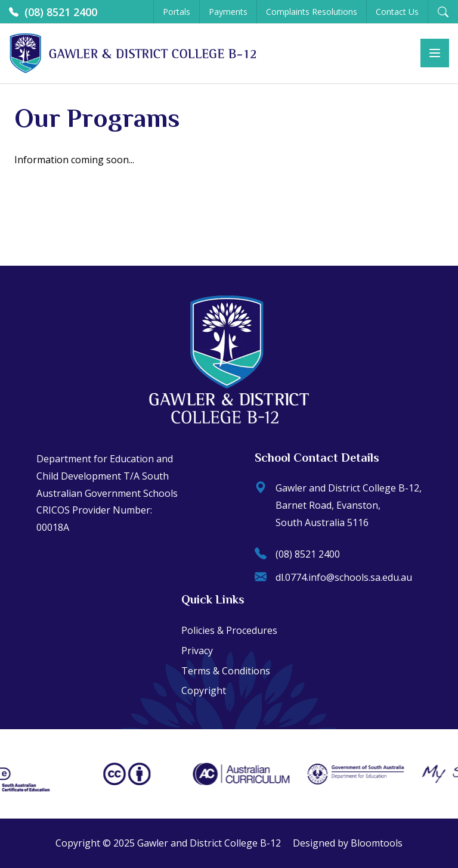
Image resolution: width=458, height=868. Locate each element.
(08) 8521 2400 (53, 12)
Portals (177, 12)
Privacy (197, 651)
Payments (228, 12)
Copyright (204, 690)
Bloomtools (377, 843)
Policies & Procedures (229, 630)
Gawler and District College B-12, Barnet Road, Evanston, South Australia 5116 (338, 505)
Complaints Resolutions (312, 12)
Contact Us (397, 12)
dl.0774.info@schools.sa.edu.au (333, 577)
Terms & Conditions (226, 671)
